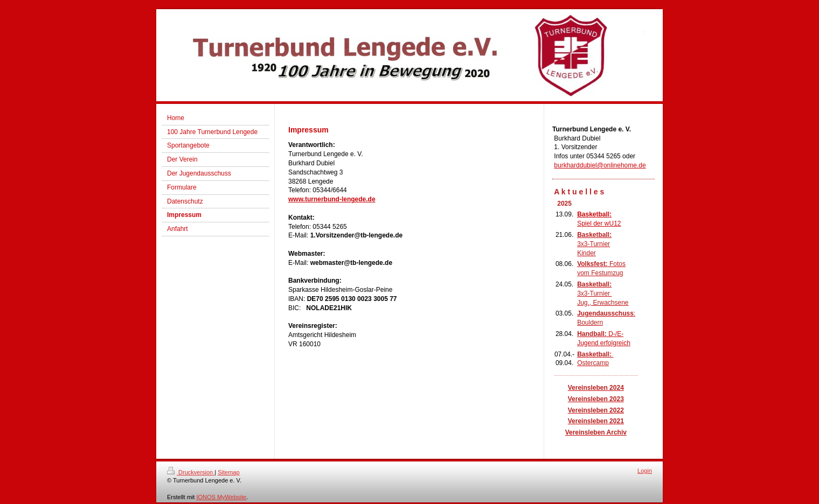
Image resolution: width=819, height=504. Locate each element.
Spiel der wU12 (599, 223)
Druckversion (191, 472)
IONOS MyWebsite (221, 497)
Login (645, 471)
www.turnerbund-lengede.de (332, 199)
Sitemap (228, 472)
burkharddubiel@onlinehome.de (600, 165)
